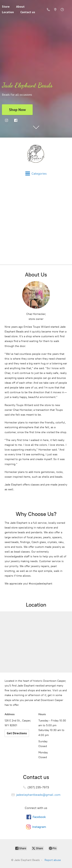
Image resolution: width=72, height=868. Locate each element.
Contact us (28, 12)
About (20, 6)
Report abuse (53, 860)
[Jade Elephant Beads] (36, 154)
